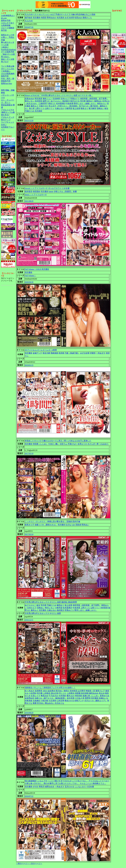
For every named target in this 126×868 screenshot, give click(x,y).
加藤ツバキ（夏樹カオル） (46, 525)
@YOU (36, 787)
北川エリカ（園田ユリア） (96, 701)
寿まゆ (102, 693)
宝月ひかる (69, 787)
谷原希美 (38, 691)
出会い (4, 125)
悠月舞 (40, 693)
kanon (51, 191)
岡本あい (85, 525)
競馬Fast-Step (6, 83)
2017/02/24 (29, 534)
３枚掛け (5, 47)
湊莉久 (66, 691)
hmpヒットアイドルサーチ (36, 195)
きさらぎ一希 (93, 444)
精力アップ (6, 120)
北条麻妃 (36, 701)
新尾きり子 (29, 525)
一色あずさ (101, 353)
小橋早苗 (68, 108)
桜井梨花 (29, 191)
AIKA (45, 691)
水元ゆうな (59, 703)
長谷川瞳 (46, 353)
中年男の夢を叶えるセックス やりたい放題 (43, 613)
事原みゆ (44, 696)
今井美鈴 (62, 696)
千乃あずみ (53, 696)
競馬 (3, 90)
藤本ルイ (35, 106)
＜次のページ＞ (36, 863)
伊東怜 (93, 353)
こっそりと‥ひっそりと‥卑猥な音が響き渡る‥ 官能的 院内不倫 (52, 521)
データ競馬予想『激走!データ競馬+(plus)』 (8, 54)
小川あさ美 (80, 698)
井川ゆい (41, 703)
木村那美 (38, 101)
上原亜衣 (47, 693)
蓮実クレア (100, 691)
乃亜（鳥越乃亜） (72, 353)
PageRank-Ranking (8, 50)
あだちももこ (56, 101)
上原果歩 (71, 693)
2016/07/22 (29, 796)
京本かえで (65, 99)
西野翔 (88, 698)
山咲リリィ (50, 108)
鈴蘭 (75, 191)
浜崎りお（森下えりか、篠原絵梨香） (51, 698)
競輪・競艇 (10, 90)
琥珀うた (52, 104)
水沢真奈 (60, 18)
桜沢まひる (75, 101)
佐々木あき (29, 691)
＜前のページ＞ (23, 863)
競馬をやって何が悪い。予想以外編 (8, 37)
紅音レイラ (36, 696)
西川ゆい (59, 691)
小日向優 (90, 787)
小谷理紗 (33, 693)
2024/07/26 (29, 27)
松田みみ (78, 18)
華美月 (42, 787)
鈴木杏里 (71, 698)
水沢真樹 (38, 111)
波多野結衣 (29, 698)
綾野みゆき (50, 787)
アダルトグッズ (8, 117)
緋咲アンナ (79, 701)
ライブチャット (8, 122)
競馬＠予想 (6, 20)
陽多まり (84, 108)
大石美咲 (52, 701)
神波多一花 (90, 691)
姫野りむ (46, 101)
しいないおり (80, 787)
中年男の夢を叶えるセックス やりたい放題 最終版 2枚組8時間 (51, 602)
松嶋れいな (104, 698)
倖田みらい (102, 104)
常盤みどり (75, 99)
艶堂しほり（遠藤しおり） (85, 104)
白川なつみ (70, 525)
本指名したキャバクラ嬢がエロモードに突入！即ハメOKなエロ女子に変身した (58, 441)
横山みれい (50, 703)
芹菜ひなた (72, 444)
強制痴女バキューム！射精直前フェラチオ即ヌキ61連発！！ (50, 688)
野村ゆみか (52, 18)
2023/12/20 (29, 121)
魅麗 (35, 703)
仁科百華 (60, 701)
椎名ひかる (69, 701)
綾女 (106, 108)
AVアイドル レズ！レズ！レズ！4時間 (41, 350)
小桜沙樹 (44, 701)
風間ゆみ (98, 101)
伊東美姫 (29, 701)
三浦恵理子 (43, 104)
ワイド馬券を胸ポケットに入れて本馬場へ (8, 69)
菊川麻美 (92, 108)
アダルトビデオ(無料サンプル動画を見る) (8, 112)
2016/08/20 (29, 713)
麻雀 (3, 93)
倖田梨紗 (36, 191)
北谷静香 (56, 99)
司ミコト (63, 693)
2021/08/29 (29, 201)
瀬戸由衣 (29, 18)
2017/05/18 (29, 453)
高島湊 (78, 525)
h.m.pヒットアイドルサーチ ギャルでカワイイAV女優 (47, 188)
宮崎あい (100, 108)
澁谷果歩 (51, 691)
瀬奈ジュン (47, 99)
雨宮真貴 (38, 99)
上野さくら (40, 108)
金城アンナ (37, 353)
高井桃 (61, 353)
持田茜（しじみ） (40, 444)
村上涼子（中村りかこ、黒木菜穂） (64, 106)
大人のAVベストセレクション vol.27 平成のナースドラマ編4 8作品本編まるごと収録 (60, 14)
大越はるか (59, 108)
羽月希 (83, 101)
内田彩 (44, 18)
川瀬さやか (44, 106)
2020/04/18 (29, 282)
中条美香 (70, 104)
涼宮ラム (63, 444)
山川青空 (81, 691)
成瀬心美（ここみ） (91, 696)
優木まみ (70, 696)
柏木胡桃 (85, 693)
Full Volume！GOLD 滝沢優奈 (37, 269)
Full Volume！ (30, 276)
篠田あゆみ (94, 693)
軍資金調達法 (7, 105)
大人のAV (29, 21)
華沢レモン (29, 101)
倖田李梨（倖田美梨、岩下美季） (94, 99)
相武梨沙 (66, 101)
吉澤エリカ (82, 444)
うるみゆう (104, 444)
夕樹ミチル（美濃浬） (63, 191)
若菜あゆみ (29, 99)
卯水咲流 (73, 691)
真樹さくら (87, 18)
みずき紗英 (69, 18)
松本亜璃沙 (61, 104)
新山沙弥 (55, 693)
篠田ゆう (90, 101)
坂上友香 (76, 108)
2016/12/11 (29, 620)
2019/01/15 (29, 365)
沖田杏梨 (78, 696)
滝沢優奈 (36, 18)
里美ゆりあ (105, 696)
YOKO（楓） (54, 444)
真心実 (32, 108)
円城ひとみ (29, 111)
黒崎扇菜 (54, 353)
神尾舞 (78, 693)
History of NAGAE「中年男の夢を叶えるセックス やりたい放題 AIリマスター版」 (59, 95)
